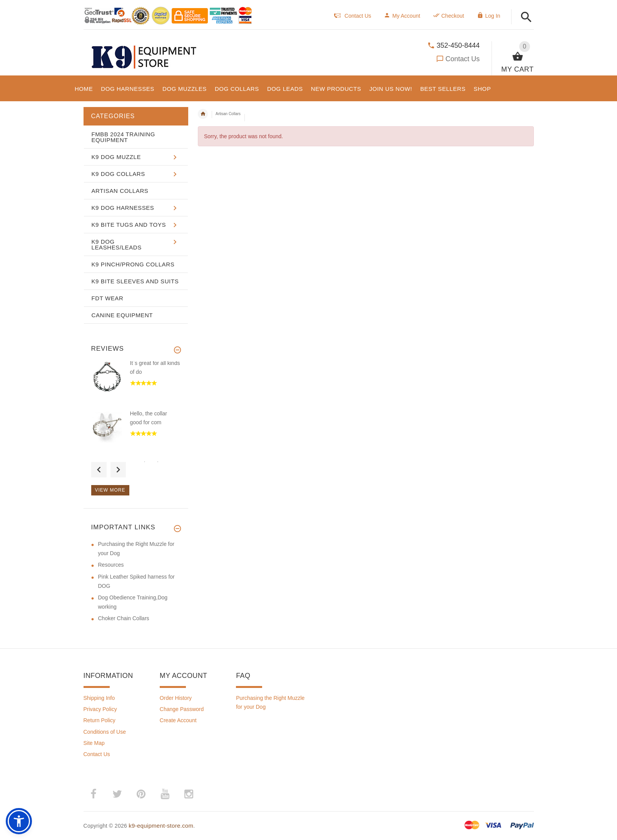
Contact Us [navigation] (353, 16)
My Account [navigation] (402, 16)
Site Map (94, 743)
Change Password (182, 709)
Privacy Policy (100, 709)
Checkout (449, 16)
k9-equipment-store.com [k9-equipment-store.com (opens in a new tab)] (161, 826)
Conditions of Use (105, 732)
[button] (526, 18)
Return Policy (99, 720)
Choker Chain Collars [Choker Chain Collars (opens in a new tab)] (124, 618)
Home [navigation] (203, 114)
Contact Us (462, 59)
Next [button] (118, 470)
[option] (136, 384)
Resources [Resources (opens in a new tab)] (111, 565)
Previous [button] (99, 470)
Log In (489, 16)
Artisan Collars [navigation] (228, 114)
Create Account (178, 720)
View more (110, 490)
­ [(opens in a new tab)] (94, 794)
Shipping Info (99, 698)
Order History (176, 698)
